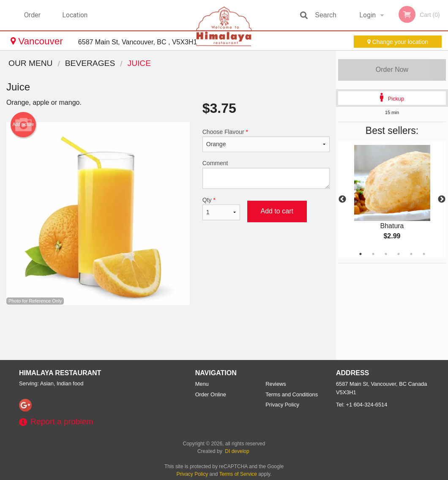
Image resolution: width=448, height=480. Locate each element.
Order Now (392, 70)
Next (442, 199)
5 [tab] (411, 254)
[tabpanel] (392, 199)
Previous (342, 199)
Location (75, 15)
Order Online (33, 21)
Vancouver (38, 41)
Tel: (362, 405)
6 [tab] (424, 254)
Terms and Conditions (292, 394)
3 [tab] (386, 254)
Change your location (398, 42)
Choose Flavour (266, 140)
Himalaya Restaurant (60, 373)
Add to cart (277, 211)
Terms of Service (238, 474)
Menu (202, 384)
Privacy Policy (282, 405)
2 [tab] (373, 254)
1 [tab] (361, 254)
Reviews (276, 384)
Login (367, 15)
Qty (221, 208)
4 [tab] (399, 254)
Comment (266, 174)
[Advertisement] (168, 333)
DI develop (237, 451)
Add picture (23, 125)
